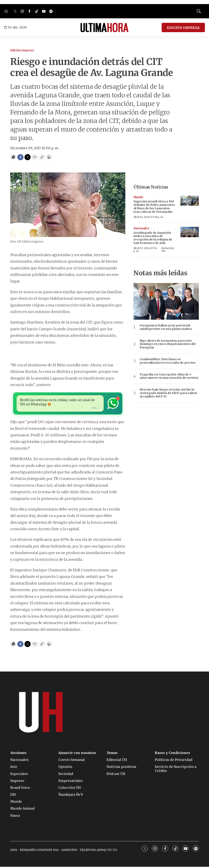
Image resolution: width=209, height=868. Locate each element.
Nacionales (141, 228)
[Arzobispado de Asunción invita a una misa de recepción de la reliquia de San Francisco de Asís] (190, 232)
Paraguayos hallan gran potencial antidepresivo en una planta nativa (166, 327)
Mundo (138, 197)
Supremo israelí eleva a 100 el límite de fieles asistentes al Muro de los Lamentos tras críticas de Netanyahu (154, 206)
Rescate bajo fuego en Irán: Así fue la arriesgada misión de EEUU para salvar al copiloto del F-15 (168, 393)
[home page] (104, 27)
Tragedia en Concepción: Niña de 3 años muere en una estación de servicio (169, 376)
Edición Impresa (22, 50)
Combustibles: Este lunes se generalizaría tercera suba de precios (168, 361)
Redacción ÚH (168, 250)
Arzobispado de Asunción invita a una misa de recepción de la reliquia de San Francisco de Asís (153, 238)
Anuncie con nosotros (77, 754)
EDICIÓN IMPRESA (183, 28)
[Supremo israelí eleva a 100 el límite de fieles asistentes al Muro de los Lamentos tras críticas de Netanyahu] (190, 201)
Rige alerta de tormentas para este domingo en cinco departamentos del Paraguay (168, 344)
